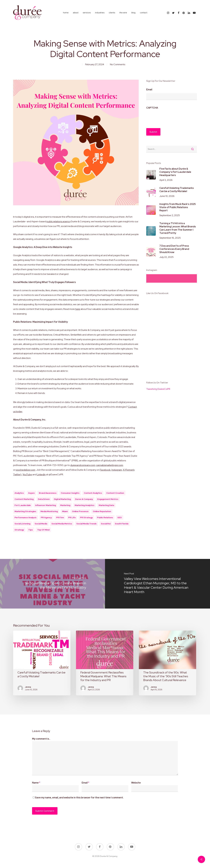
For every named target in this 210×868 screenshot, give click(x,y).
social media (41, 524)
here (78, 309)
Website (136, 783)
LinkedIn (41, 474)
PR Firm (60, 517)
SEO (120, 517)
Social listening (22, 524)
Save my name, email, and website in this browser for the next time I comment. (79, 798)
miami (65, 511)
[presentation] (168, 117)
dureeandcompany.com (83, 465)
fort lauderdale (23, 505)
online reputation (102, 511)
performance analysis (26, 517)
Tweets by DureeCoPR (158, 389)
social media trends (86, 524)
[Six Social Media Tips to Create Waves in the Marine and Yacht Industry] (52, 584)
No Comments (118, 64)
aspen (31, 493)
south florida (122, 524)
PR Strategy (86, 517)
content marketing (24, 499)
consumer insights (70, 493)
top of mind (43, 530)
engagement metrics (108, 499)
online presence (80, 511)
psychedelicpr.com (26, 470)
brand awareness (48, 493)
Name (36, 783)
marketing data (106, 505)
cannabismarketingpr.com (110, 465)
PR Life (72, 517)
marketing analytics (85, 505)
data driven (44, 499)
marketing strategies (25, 511)
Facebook (105, 470)
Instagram (117, 470)
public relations (105, 517)
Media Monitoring (49, 511)
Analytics (19, 493)
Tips (31, 530)
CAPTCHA (152, 108)
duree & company (84, 499)
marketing (65, 505)
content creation (115, 493)
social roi (106, 524)
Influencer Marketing (45, 505)
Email (149, 90)
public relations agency (58, 221)
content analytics (93, 493)
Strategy (19, 530)
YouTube (27, 474)
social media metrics (62, 524)
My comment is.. (41, 739)
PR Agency (46, 517)
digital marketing (62, 499)
